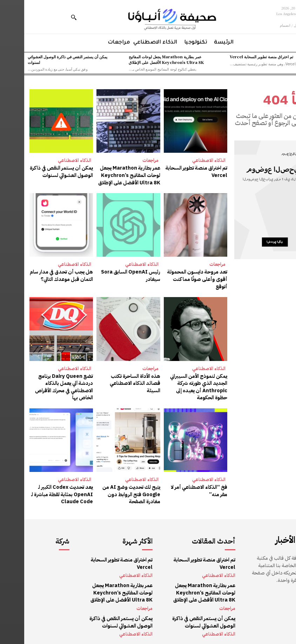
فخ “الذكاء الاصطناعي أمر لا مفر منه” (171, 487)
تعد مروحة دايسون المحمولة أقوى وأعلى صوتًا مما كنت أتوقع (175, 277)
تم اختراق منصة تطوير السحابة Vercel (237, 57)
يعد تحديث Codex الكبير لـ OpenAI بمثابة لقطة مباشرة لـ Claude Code (39, 490)
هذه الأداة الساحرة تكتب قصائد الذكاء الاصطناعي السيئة (105, 377)
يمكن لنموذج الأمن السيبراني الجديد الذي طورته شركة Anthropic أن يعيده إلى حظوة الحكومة (172, 384)
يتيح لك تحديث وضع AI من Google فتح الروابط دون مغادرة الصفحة (108, 490)
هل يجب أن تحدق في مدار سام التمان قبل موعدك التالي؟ (38, 274)
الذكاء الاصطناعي (185, 160)
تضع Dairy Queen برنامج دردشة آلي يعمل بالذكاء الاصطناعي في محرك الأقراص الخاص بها (40, 384)
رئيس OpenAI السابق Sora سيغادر (107, 274)
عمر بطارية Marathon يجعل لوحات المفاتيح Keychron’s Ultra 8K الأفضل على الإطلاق (142, 59)
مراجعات (126, 160)
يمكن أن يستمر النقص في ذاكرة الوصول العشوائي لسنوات (38, 171)
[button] (49, 17)
